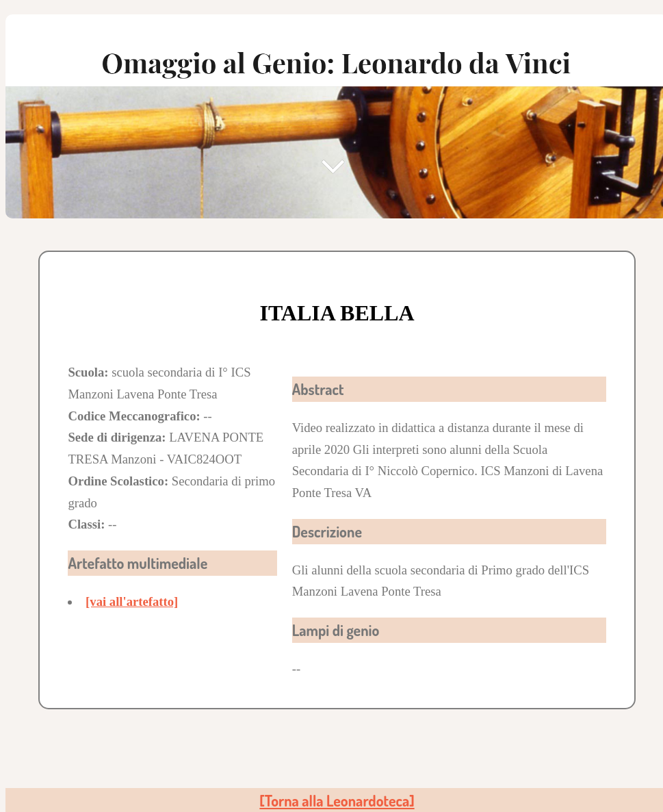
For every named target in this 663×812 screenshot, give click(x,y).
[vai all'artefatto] (132, 601)
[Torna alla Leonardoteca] (337, 801)
